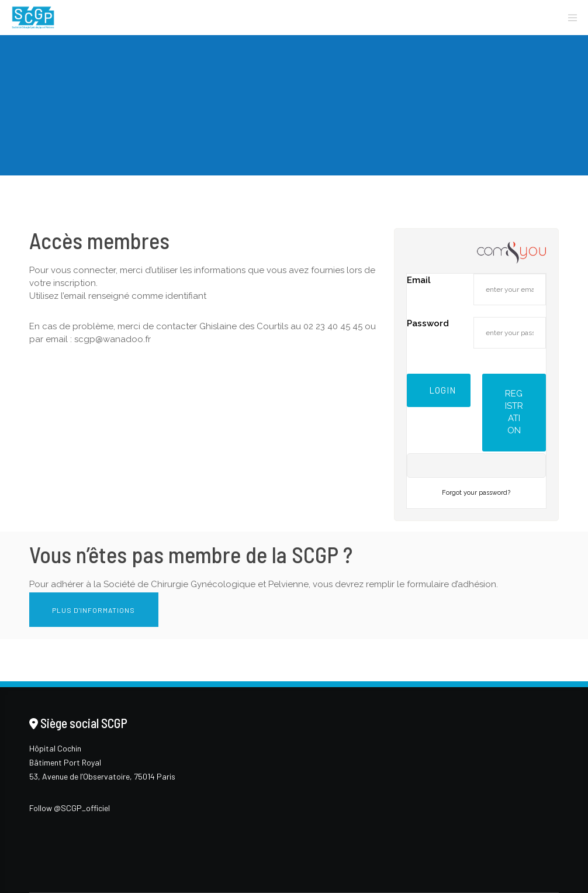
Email (419, 280)
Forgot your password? (476, 493)
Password (428, 323)
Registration (514, 412)
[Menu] (569, 18)
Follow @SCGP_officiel (70, 808)
